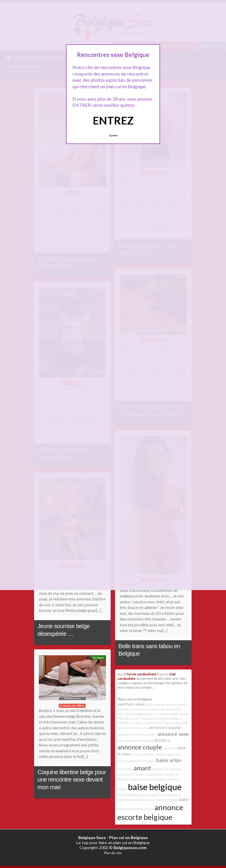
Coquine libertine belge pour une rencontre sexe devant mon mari (72, 780)
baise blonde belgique (166, 718)
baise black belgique (132, 714)
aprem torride (171, 709)
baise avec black (137, 718)
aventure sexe (131, 704)
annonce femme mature (149, 754)
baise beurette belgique (136, 740)
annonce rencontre (146, 709)
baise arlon (169, 760)
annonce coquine (165, 727)
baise (184, 799)
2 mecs (140, 774)
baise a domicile (176, 723)
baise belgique (155, 787)
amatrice (124, 709)
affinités (124, 723)
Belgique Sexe (92, 837)
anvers (183, 704)
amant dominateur (142, 761)
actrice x (162, 740)
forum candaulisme (142, 674)
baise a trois (126, 774)
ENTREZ (113, 120)
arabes (173, 714)
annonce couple (140, 747)
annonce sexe (173, 734)
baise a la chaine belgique (159, 800)
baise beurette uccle (133, 728)
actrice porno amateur (161, 704)
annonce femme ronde (147, 723)
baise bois (170, 748)
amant (142, 768)
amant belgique (129, 795)
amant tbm (125, 769)
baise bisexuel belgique (149, 779)
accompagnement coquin (136, 809)
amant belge (155, 774)
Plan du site (113, 853)
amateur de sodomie (167, 769)
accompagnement (154, 795)
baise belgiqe (158, 714)
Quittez (113, 135)
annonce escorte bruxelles (137, 734)
